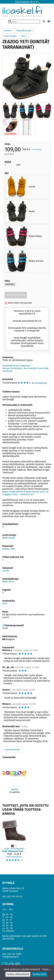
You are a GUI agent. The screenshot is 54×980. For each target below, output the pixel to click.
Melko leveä (9, 538)
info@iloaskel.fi (11, 957)
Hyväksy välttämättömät (18, 974)
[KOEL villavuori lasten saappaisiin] (14, 841)
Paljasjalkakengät (24, 31)
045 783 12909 (14, 954)
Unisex (6, 571)
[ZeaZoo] (15, 780)
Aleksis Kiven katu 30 (13, 888)
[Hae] (24, 22)
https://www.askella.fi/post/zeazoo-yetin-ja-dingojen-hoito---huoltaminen (26, 493)
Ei (3, 527)
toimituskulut (37, 150)
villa (12, 549)
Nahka (6, 549)
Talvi (24, 36)
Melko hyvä (8, 582)
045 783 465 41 (15, 896)
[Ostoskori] (44, 22)
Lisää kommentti (12, 750)
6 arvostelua (39, 383)
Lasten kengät (11, 36)
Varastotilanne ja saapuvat (16, 366)
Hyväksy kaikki (39, 974)
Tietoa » (46, 969)
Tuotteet (8, 31)
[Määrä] (10, 165)
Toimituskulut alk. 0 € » (27, 2)
